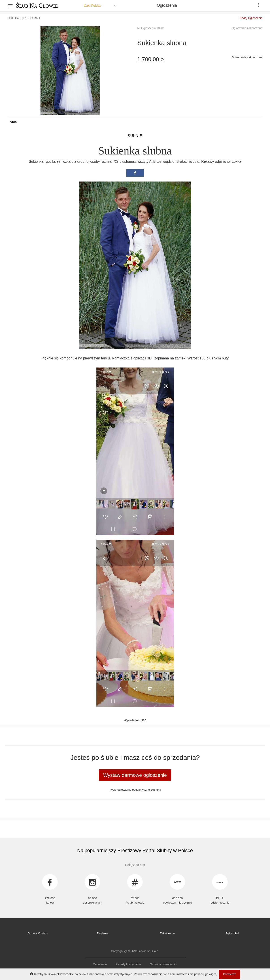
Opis (13, 122)
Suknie (135, 136)
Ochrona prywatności (164, 964)
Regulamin (100, 964)
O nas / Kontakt (38, 933)
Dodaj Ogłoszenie (251, 18)
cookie (70, 974)
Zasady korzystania (128, 964)
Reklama (103, 933)
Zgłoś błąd (232, 933)
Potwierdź (229, 974)
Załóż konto (167, 933)
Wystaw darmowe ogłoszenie (135, 775)
